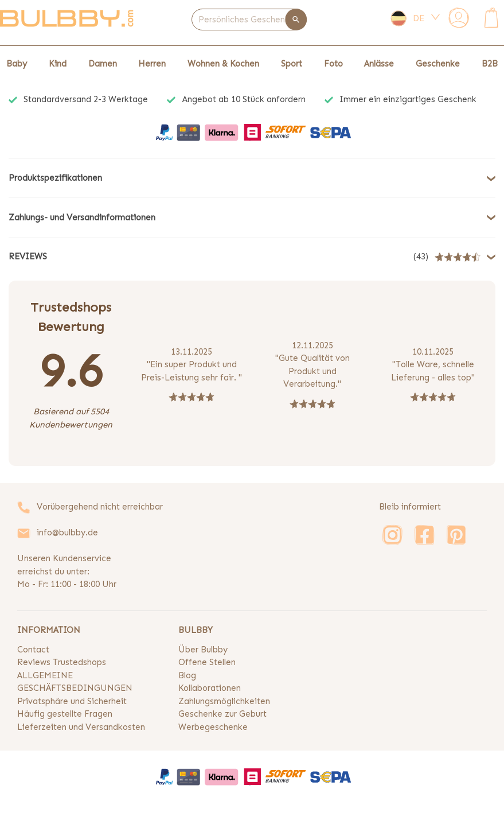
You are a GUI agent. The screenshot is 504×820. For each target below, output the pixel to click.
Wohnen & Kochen (223, 64)
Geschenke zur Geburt (222, 714)
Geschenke (438, 64)
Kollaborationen (210, 688)
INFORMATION (49, 630)
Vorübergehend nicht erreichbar (100, 507)
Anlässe (379, 64)
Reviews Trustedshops (62, 662)
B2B (490, 64)
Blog (187, 675)
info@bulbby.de (67, 533)
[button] (252, 178)
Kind (58, 64)
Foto (333, 64)
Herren (152, 64)
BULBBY (196, 630)
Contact (33, 650)
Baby (17, 64)
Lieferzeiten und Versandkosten (81, 727)
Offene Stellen (207, 662)
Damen (103, 64)
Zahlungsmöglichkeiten (224, 701)
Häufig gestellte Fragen (65, 714)
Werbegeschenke (213, 727)
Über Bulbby (203, 650)
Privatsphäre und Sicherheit (72, 701)
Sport (292, 64)
